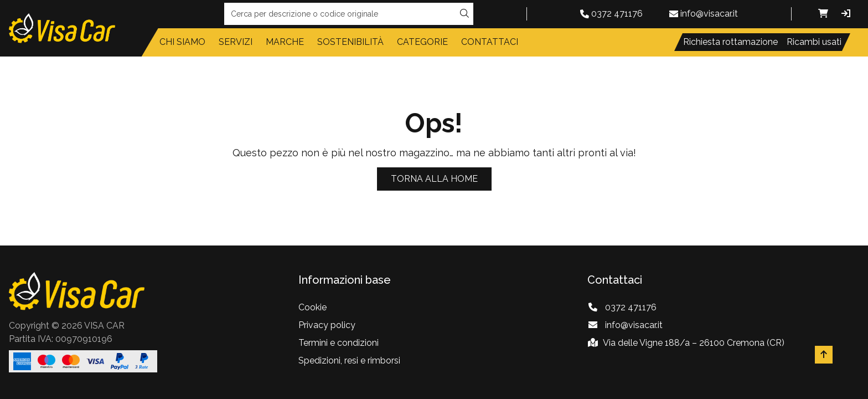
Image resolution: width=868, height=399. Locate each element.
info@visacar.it (709, 14)
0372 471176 (617, 14)
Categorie (422, 42)
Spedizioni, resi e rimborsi (349, 360)
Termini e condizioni (339, 343)
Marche (285, 42)
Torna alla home (434, 179)
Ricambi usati (814, 42)
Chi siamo (182, 42)
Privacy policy (327, 325)
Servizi (236, 42)
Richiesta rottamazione (730, 42)
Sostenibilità (350, 42)
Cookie (312, 307)
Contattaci (490, 42)
